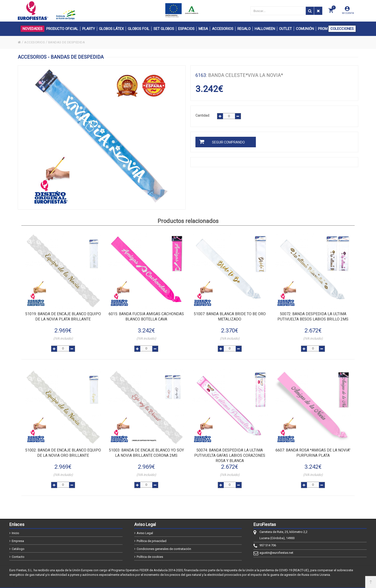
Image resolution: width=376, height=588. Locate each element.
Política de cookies (150, 555)
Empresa (18, 539)
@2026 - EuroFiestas (27, 582)
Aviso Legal (145, 531)
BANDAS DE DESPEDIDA (69, 42)
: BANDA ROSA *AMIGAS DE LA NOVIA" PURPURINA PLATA (313, 452)
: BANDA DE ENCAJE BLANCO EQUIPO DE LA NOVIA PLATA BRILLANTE (63, 317)
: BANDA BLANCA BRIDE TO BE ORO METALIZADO (230, 317)
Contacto (18, 555)
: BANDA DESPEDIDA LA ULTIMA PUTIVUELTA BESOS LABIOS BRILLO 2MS (313, 317)
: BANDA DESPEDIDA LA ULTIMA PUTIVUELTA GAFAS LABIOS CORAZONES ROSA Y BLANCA (230, 454)
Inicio (15, 531)
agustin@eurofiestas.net (276, 551)
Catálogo (18, 547)
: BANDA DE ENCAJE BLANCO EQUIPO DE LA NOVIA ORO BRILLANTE (63, 452)
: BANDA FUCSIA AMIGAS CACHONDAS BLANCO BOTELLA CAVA (146, 317)
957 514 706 (268, 544)
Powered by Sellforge (349, 582)
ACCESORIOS (35, 42)
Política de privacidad (152, 539)
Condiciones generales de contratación (164, 547)
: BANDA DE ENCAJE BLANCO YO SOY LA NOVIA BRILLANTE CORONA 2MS (146, 452)
